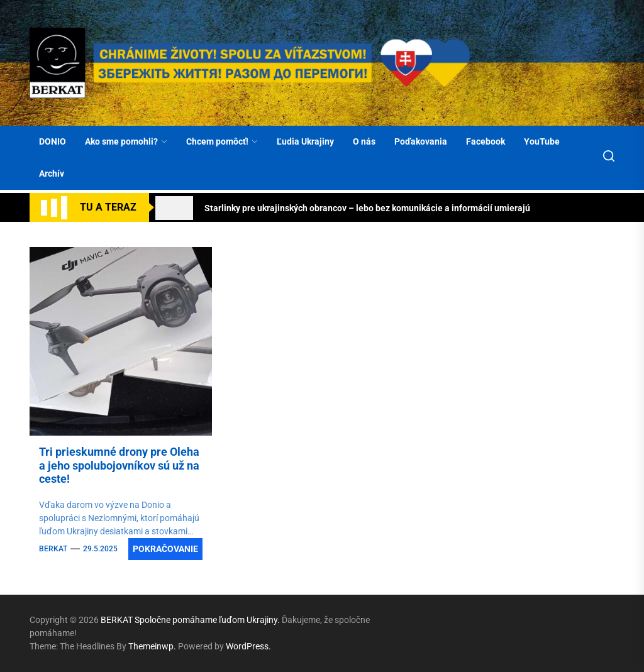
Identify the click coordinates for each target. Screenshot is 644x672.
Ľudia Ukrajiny (305, 141)
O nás (364, 141)
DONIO (53, 141)
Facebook (486, 141)
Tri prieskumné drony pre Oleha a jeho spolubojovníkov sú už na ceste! (119, 465)
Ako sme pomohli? (126, 141)
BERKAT (53, 549)
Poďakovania (421, 141)
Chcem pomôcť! (222, 141)
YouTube (542, 141)
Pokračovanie (165, 549)
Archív (52, 174)
